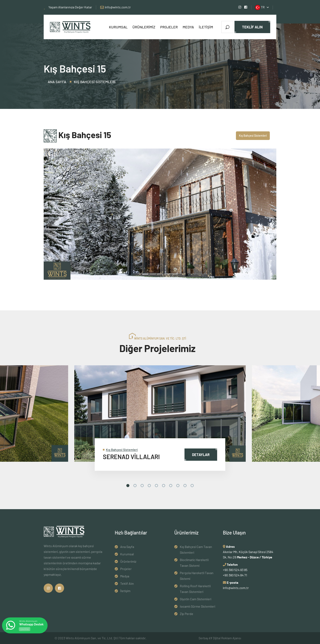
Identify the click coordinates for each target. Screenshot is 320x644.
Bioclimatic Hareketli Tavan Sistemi (194, 563)
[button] (61, 214)
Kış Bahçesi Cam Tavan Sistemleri (196, 550)
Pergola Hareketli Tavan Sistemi (197, 576)
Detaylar (201, 455)
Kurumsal (118, 27)
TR (260, 7)
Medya (188, 27)
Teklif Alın (252, 27)
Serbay (205, 638)
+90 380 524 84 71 (235, 575)
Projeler (169, 27)
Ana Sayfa (57, 82)
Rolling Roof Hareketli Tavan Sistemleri (195, 589)
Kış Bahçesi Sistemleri (95, 82)
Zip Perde (187, 614)
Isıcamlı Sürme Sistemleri (197, 606)
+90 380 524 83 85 (235, 570)
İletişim (206, 27)
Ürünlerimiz (144, 27)
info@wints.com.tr (118, 7)
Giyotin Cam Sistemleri (196, 599)
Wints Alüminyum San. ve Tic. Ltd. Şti (91, 638)
